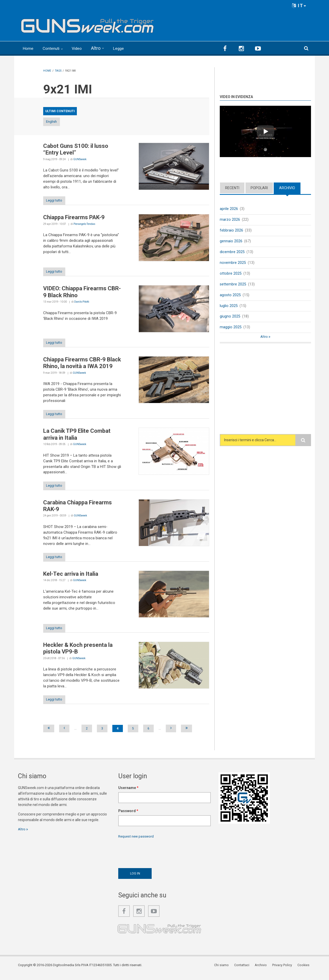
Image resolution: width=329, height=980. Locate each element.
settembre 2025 (233, 285)
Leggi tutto (57, 201)
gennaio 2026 (231, 242)
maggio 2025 (231, 330)
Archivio (287, 187)
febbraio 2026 (231, 230)
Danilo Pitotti (82, 303)
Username (128, 793)
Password (128, 816)
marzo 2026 (230, 219)
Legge (126, 48)
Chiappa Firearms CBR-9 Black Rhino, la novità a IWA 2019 (82, 365)
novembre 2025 (233, 263)
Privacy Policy (284, 971)
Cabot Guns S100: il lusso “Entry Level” (76, 150)
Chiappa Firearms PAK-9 (74, 218)
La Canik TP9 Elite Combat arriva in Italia (77, 437)
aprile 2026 (229, 208)
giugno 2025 (230, 319)
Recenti (232, 187)
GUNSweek (80, 159)
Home (29, 48)
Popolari (259, 187)
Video (83, 48)
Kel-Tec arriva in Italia (71, 578)
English (57, 122)
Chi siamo (226, 971)
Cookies (305, 971)
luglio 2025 (229, 308)
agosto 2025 (230, 296)
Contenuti (54, 48)
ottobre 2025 (231, 274)
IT (299, 6)
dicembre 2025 (232, 252)
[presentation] (157, 858)
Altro (102, 48)
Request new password (137, 842)
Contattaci (245, 971)
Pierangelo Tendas (84, 225)
